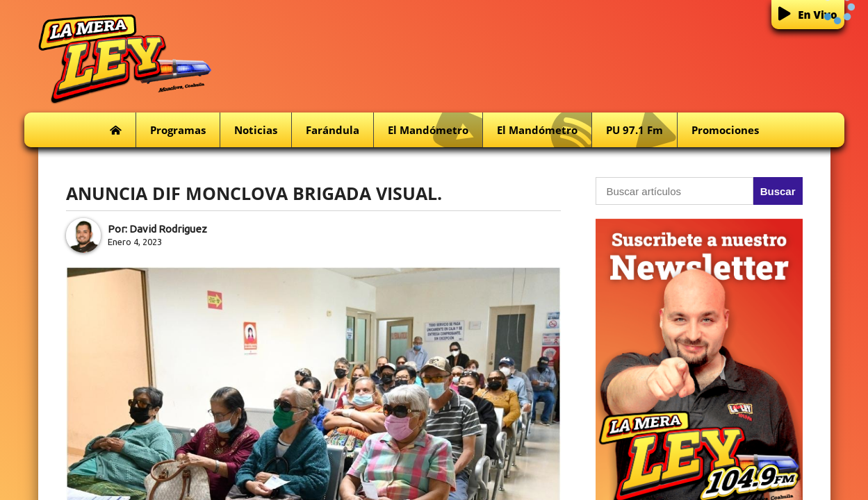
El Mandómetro (435, 130)
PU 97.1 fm (641, 130)
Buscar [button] (778, 191)
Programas (178, 130)
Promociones (725, 130)
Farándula (333, 130)
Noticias (256, 130)
